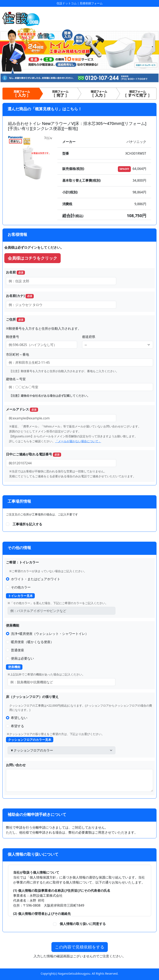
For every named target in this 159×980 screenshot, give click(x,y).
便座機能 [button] (14, 667)
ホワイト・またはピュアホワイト (36, 579)
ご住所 (15, 319)
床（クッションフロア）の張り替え (32, 697)
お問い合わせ (16, 765)
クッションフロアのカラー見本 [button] (30, 740)
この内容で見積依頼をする (80, 947)
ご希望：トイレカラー (22, 562)
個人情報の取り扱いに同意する (81, 924)
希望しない (19, 718)
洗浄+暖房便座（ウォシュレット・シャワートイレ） (50, 634)
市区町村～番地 (17, 354)
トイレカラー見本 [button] (20, 596)
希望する (17, 726)
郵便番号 (13, 337)
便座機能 (13, 625)
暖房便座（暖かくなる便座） (32, 642)
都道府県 (89, 337)
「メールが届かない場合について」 (78, 441)
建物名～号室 (16, 379)
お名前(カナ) (20, 296)
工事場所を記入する (27, 524)
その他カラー (21, 587)
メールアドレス (22, 409)
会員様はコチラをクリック (32, 258)
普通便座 (17, 650)
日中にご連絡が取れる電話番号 (34, 454)
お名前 (15, 272)
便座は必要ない (22, 658)
